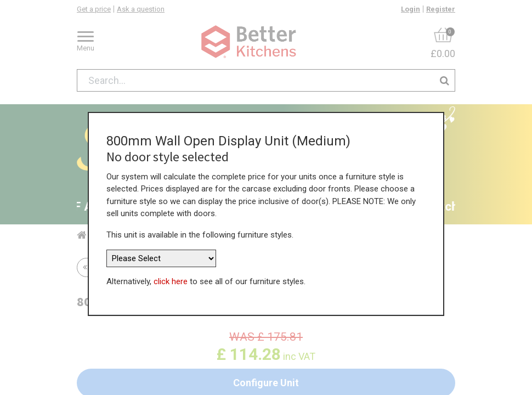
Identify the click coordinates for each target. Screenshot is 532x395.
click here (171, 277)
